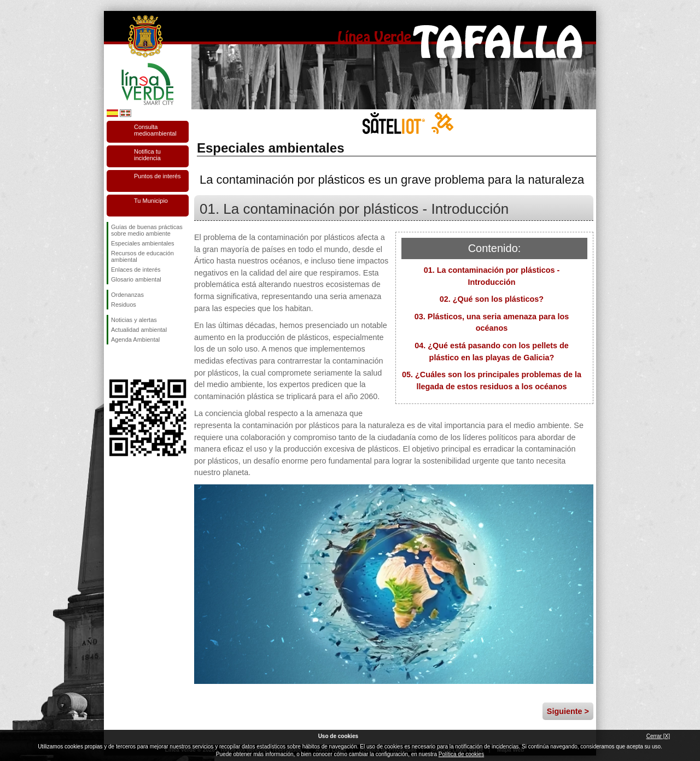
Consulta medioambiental (155, 130)
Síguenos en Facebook (113, 362)
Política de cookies (461, 754)
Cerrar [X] (658, 736)
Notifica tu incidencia (147, 155)
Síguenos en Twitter (131, 362)
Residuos (124, 305)
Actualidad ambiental (139, 330)
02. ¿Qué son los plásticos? (492, 299)
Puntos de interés (157, 176)
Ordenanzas (127, 295)
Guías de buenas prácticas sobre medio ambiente (147, 230)
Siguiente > (568, 711)
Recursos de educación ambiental (142, 256)
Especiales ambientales (143, 243)
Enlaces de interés (136, 270)
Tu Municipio (151, 201)
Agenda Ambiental (135, 339)
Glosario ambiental (136, 279)
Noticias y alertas (134, 320)
